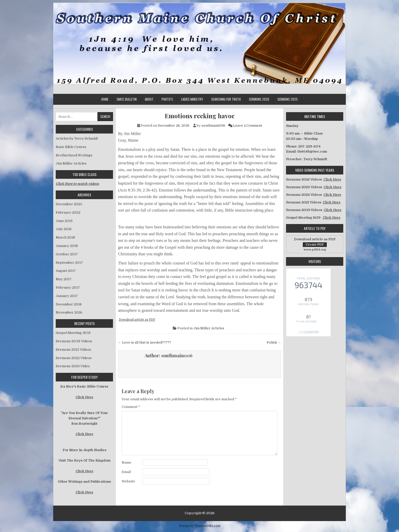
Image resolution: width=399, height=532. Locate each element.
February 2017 (68, 287)
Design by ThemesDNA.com (200, 526)
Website (128, 481)
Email (126, 472)
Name (126, 462)
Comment (131, 407)
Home (105, 99)
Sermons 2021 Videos (73, 350)
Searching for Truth (226, 99)
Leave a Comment (248, 125)
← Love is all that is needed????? (145, 342)
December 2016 (69, 304)
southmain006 (213, 125)
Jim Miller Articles (209, 328)
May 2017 (64, 279)
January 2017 (67, 296)
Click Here (84, 397)
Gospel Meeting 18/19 (73, 333)
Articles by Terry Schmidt (77, 138)
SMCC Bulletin (127, 99)
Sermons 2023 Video (73, 366)
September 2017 (69, 263)
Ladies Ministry (192, 99)
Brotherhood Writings (74, 155)
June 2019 (64, 221)
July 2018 (64, 229)
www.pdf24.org (315, 250)
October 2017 (67, 254)
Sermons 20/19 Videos (74, 341)
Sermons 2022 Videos (74, 358)
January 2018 (67, 246)
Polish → (274, 342)
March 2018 (65, 237)
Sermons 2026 (259, 99)
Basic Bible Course (71, 147)
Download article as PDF (137, 320)
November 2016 (69, 312)
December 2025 (69, 204)
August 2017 (66, 271)
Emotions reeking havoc (200, 116)
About (149, 99)
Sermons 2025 (288, 99)
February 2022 (68, 212)
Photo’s (167, 99)
